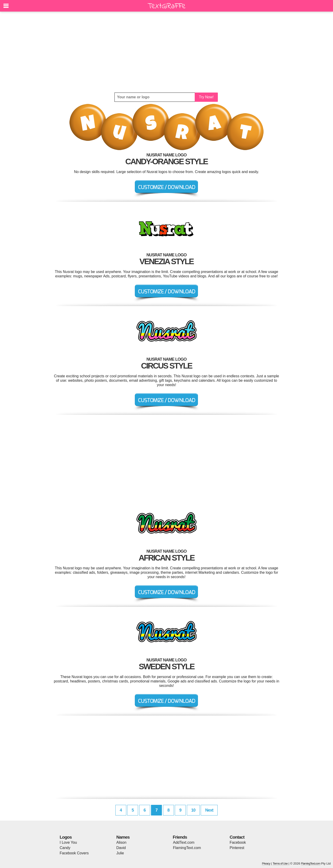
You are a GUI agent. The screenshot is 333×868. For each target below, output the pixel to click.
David (121, 848)
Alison (121, 842)
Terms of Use (280, 863)
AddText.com (184, 842)
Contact (237, 837)
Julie (120, 853)
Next (209, 810)
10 (193, 810)
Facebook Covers (74, 853)
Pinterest (237, 848)
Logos (66, 837)
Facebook (238, 842)
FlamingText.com (187, 848)
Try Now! (206, 97)
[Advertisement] (166, 52)
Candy (65, 848)
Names (123, 837)
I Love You (68, 842)
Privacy (266, 863)
